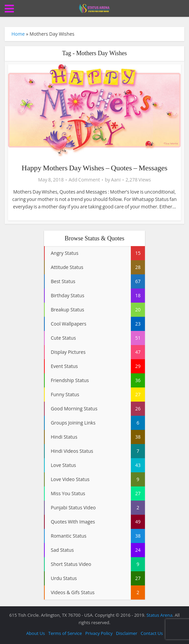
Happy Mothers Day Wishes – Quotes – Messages (94, 168)
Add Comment (84, 180)
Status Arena (159, 615)
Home (18, 34)
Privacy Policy (99, 633)
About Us (36, 633)
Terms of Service (65, 633)
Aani (116, 180)
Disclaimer (127, 633)
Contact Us (152, 633)
